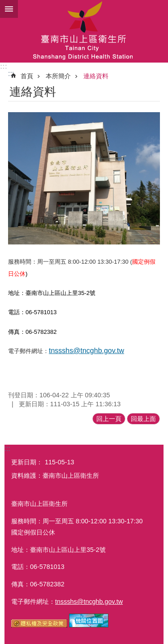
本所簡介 (58, 76)
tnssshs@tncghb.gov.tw (86, 351)
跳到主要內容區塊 (5, 5)
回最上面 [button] (143, 419)
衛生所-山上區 (84, 31)
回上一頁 (109, 419)
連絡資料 (96, 76)
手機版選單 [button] (9, 9)
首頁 (27, 76)
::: (4, 66)
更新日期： (27, 462)
